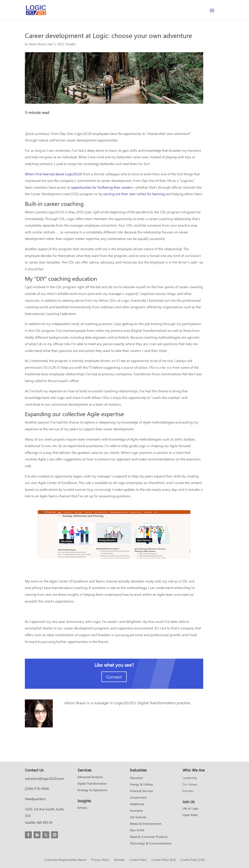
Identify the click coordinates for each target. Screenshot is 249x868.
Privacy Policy (100, 860)
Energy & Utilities (142, 785)
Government (138, 798)
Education (136, 778)
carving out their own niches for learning (134, 194)
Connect (114, 677)
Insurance (136, 811)
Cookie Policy (138, 860)
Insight (71, 44)
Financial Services (141, 791)
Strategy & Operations (92, 790)
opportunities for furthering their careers (102, 187)
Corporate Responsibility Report (65, 860)
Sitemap (119, 860)
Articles (82, 808)
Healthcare (137, 804)
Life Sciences (138, 817)
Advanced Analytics (90, 777)
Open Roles (190, 815)
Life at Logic (190, 809)
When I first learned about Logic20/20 (54, 174)
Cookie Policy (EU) (164, 860)
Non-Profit (137, 830)
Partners (188, 791)
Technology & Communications (151, 844)
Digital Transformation (92, 784)
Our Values (190, 785)
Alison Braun (37, 44)
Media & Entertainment (146, 824)
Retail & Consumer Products (149, 837)
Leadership (190, 778)
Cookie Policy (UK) (193, 860)
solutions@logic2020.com (44, 778)
